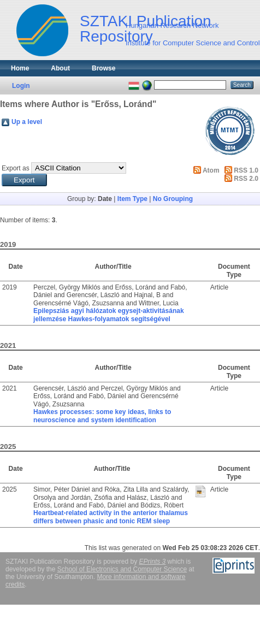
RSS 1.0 (246, 170)
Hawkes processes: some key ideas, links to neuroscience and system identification (102, 416)
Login (21, 86)
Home (20, 68)
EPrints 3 (153, 562)
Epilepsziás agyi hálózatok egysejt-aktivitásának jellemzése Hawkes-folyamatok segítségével (108, 315)
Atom (211, 170)
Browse (104, 68)
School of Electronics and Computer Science (122, 569)
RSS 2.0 (246, 179)
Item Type (132, 199)
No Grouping (173, 199)
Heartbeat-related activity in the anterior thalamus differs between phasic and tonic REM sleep (111, 517)
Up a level (27, 122)
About (60, 68)
